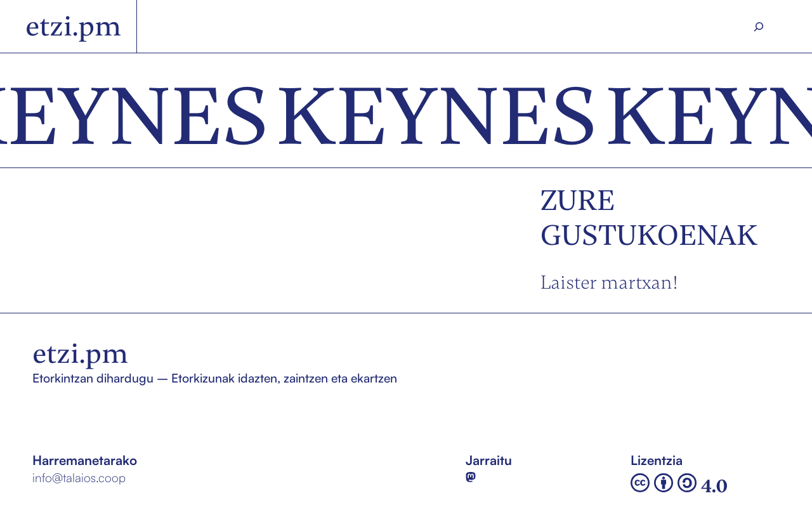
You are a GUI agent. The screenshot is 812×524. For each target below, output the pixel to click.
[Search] (759, 27)
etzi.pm (73, 26)
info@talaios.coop (79, 478)
